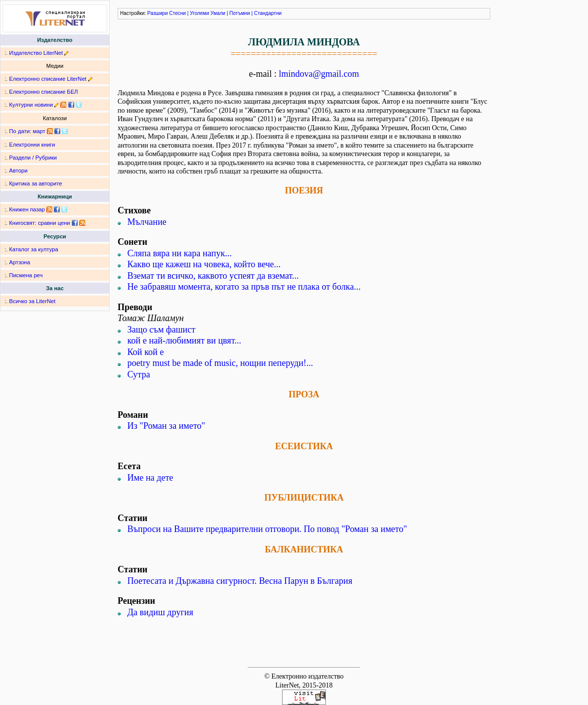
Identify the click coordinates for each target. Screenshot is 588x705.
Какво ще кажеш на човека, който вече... (204, 264)
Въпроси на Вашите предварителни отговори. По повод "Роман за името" (267, 529)
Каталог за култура (33, 249)
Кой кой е (146, 352)
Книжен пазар (27, 209)
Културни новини (31, 105)
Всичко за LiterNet (32, 301)
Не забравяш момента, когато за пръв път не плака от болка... (244, 287)
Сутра (139, 374)
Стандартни (268, 13)
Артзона (19, 262)
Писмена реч (26, 275)
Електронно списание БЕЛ (43, 92)
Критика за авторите (35, 183)
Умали (218, 13)
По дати (19, 131)
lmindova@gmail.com (319, 74)
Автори (18, 171)
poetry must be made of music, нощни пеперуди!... (220, 363)
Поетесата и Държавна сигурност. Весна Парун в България (240, 581)
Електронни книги (32, 145)
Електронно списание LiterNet (48, 79)
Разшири (158, 13)
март (39, 131)
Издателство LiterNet (36, 53)
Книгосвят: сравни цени (39, 223)
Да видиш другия (160, 612)
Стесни (178, 13)
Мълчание (147, 222)
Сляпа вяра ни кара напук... (180, 253)
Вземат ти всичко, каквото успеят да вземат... (213, 276)
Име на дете (150, 478)
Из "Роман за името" (166, 426)
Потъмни (239, 13)
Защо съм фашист (162, 330)
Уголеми (200, 13)
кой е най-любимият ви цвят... (184, 341)
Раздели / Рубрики (33, 158)
